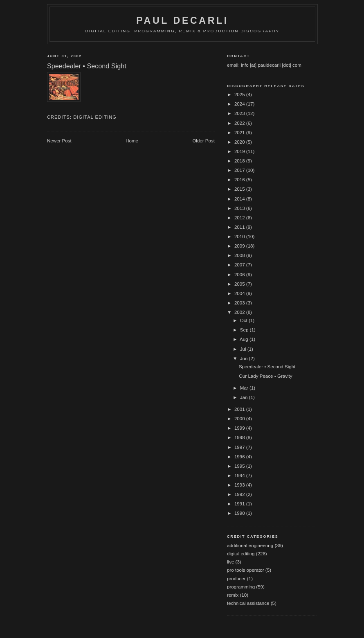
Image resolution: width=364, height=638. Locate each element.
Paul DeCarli (182, 20)
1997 (240, 447)
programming (241, 587)
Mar (245, 388)
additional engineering (250, 546)
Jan (245, 397)
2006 (240, 275)
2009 (240, 246)
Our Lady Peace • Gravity (266, 376)
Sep (245, 330)
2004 (240, 293)
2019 (240, 151)
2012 (240, 218)
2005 (240, 284)
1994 (240, 476)
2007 (240, 265)
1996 (240, 457)
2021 (240, 133)
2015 (240, 189)
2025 (240, 95)
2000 (240, 419)
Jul (244, 349)
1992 (240, 494)
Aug (245, 339)
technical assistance (248, 603)
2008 (240, 255)
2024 (240, 104)
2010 (240, 237)
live (230, 562)
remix (233, 595)
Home (132, 141)
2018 (240, 161)
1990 (240, 513)
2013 (240, 208)
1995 (240, 466)
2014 (240, 199)
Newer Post (59, 141)
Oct (244, 320)
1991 (240, 504)
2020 (240, 142)
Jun (245, 358)
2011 (240, 227)
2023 (240, 113)
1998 (240, 437)
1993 (240, 485)
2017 (240, 170)
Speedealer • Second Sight (267, 367)
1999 (240, 428)
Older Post (203, 141)
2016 (240, 180)
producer (236, 579)
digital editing (95, 117)
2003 (240, 303)
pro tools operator (246, 570)
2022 (240, 123)
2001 (240, 409)
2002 (240, 312)
